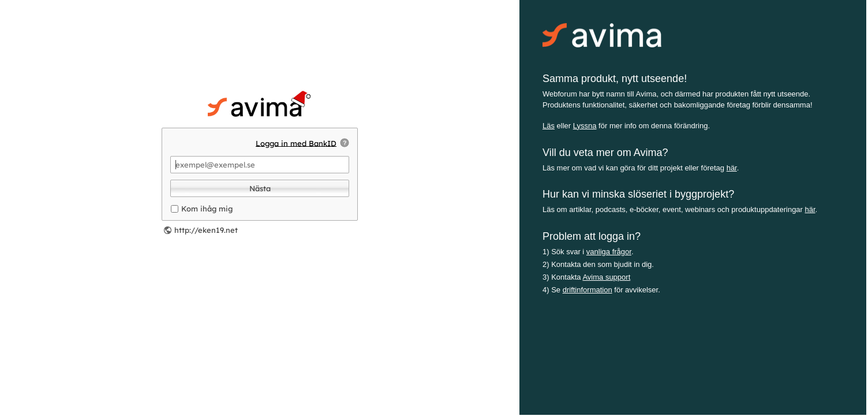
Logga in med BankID (296, 143)
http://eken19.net (206, 230)
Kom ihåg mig (207, 209)
